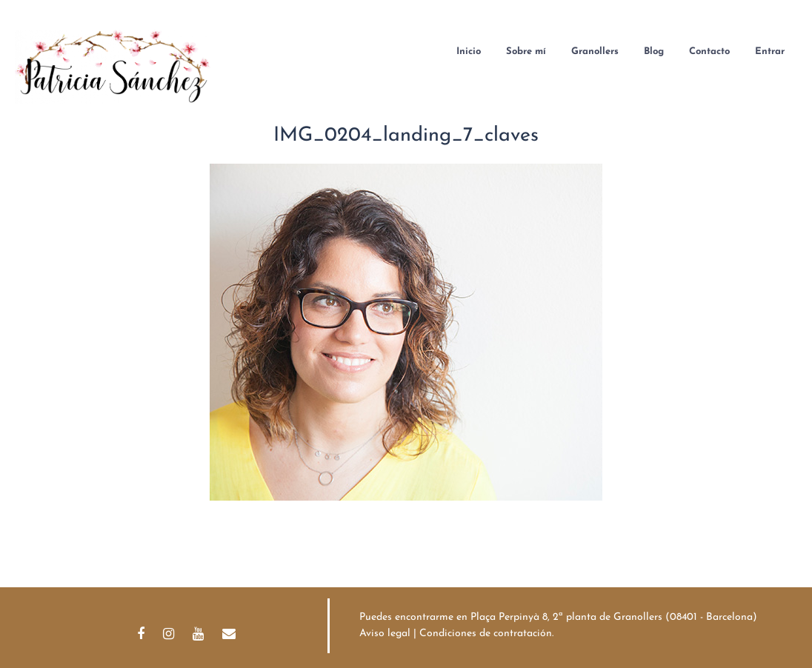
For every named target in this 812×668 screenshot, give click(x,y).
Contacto (709, 51)
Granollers (595, 51)
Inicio (469, 51)
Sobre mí (526, 51)
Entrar (770, 51)
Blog (654, 51)
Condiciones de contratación (486, 634)
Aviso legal (385, 634)
